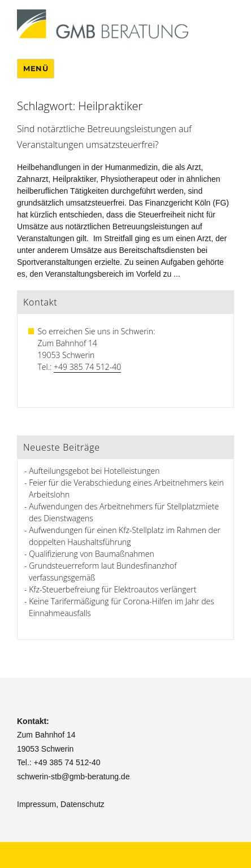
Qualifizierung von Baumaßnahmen (92, 554)
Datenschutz (83, 804)
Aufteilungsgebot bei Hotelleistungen (94, 471)
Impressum (36, 804)
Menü (36, 68)
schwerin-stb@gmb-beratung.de (73, 777)
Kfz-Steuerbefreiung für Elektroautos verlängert (112, 589)
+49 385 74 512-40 (87, 367)
